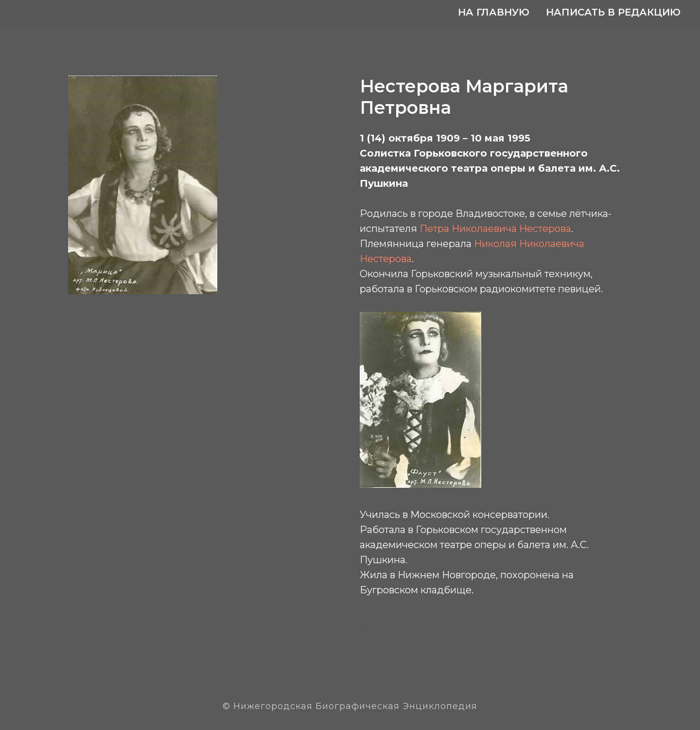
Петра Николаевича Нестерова (495, 229)
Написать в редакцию (613, 12)
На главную (494, 12)
